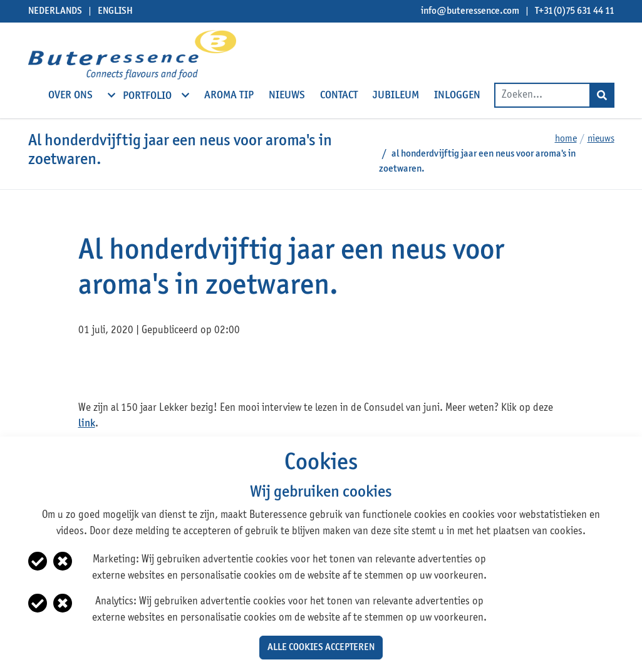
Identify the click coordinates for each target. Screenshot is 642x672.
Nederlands (55, 11)
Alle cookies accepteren (321, 648)
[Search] (602, 95)
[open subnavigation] (111, 95)
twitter (113, 369)
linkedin (137, 369)
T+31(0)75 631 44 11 (575, 11)
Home (566, 139)
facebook (89, 369)
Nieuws (601, 139)
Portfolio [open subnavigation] (148, 95)
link (87, 424)
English (115, 11)
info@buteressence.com (470, 11)
